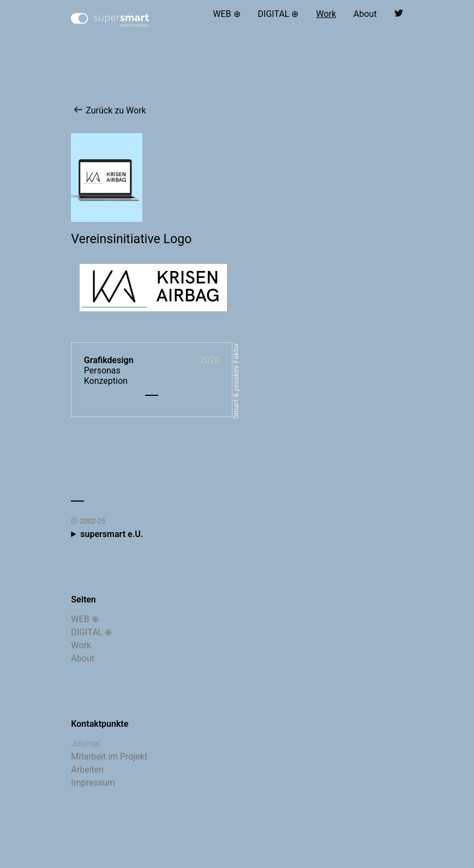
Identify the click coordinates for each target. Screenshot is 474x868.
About (365, 14)
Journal (86, 743)
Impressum (93, 783)
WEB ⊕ (226, 14)
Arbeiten (87, 770)
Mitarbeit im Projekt (109, 757)
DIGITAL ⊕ (278, 14)
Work (326, 14)
